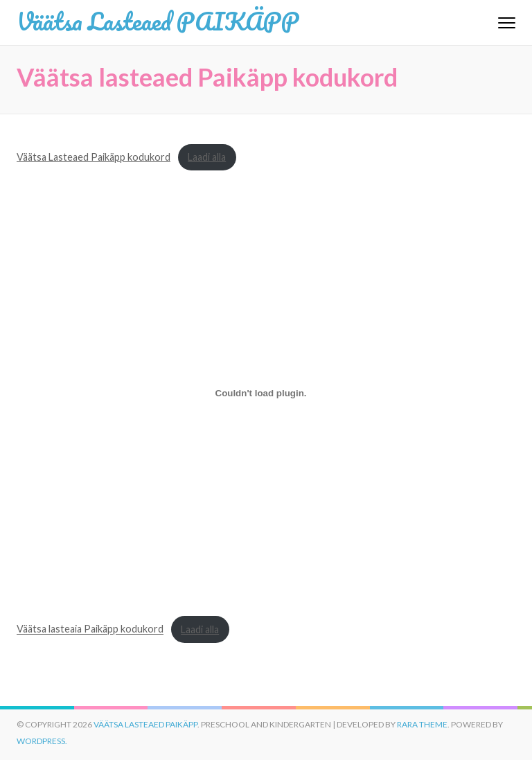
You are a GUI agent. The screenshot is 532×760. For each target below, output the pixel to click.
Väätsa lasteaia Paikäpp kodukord (90, 629)
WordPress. (42, 741)
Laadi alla (207, 157)
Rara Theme (422, 724)
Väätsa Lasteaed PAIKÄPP (158, 21)
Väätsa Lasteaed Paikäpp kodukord (94, 157)
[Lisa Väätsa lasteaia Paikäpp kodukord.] (261, 394)
